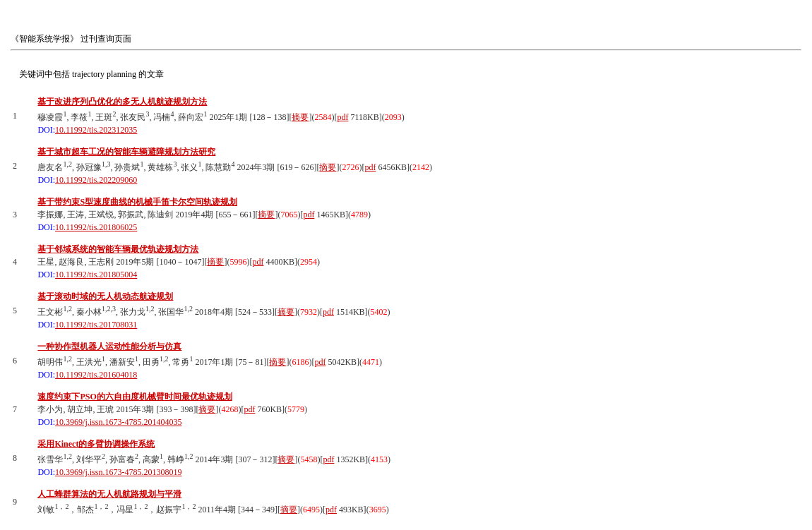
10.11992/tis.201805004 (96, 275)
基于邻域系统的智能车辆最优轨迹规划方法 (118, 249)
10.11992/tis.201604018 (96, 375)
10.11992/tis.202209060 (96, 180)
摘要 (300, 117)
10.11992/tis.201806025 (96, 227)
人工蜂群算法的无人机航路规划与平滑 (109, 494)
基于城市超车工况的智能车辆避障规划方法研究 (126, 152)
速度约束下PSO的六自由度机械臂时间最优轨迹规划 (135, 397)
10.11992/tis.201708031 (96, 325)
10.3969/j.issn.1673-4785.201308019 (118, 472)
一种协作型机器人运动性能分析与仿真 (109, 347)
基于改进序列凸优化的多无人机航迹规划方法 (122, 102)
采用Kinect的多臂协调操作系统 (96, 444)
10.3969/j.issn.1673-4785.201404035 (118, 422)
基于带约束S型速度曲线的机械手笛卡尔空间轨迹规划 (137, 202)
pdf (342, 117)
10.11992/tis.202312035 (96, 130)
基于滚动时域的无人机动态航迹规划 (105, 296)
